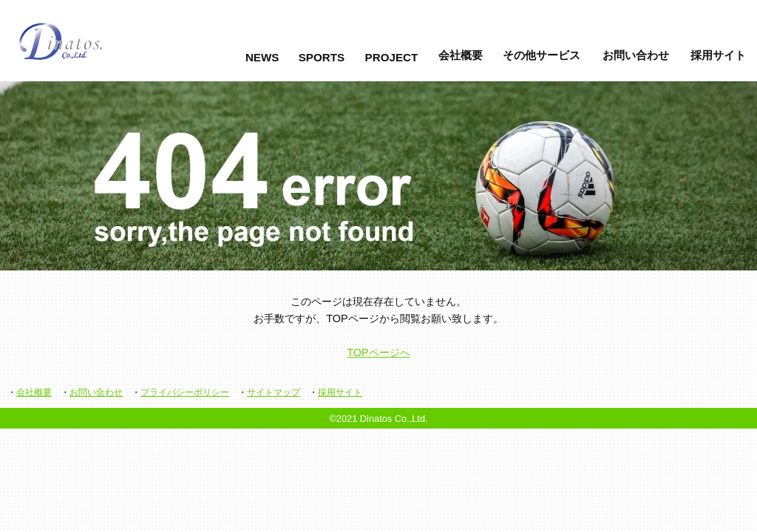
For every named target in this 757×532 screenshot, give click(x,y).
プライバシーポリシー (185, 392)
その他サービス (542, 55)
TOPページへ (378, 352)
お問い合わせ (636, 55)
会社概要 (461, 55)
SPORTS (322, 57)
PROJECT (392, 57)
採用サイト (718, 55)
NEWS (262, 57)
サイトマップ (274, 392)
